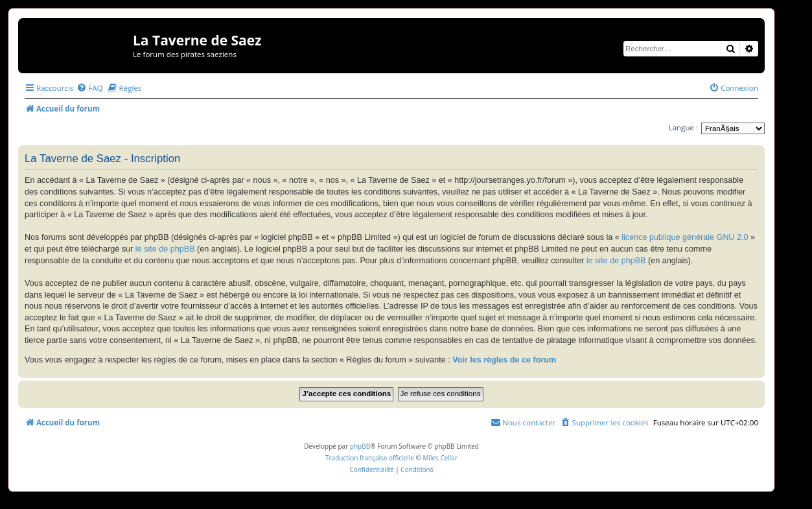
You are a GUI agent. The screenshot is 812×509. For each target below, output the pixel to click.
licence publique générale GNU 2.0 (685, 237)
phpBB (360, 446)
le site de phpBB (165, 249)
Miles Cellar (440, 458)
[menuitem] (89, 88)
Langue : (683, 127)
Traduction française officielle (370, 458)
